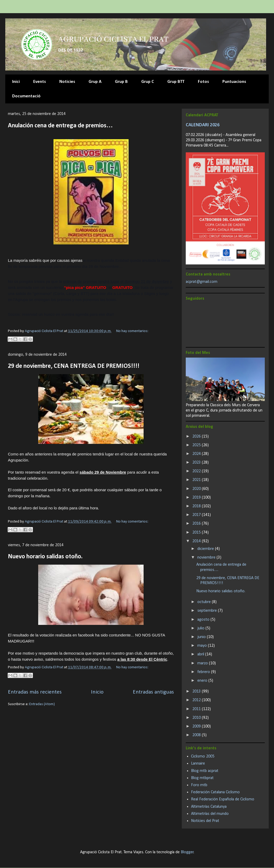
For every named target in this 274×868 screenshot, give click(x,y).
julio (201, 628)
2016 (197, 524)
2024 (197, 454)
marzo (203, 663)
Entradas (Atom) (42, 704)
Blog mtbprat (202, 778)
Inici (16, 82)
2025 (197, 445)
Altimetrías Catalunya (209, 807)
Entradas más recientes (35, 692)
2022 (197, 471)
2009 (197, 726)
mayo (203, 646)
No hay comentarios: (132, 331)
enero (203, 681)
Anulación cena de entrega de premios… (60, 126)
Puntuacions (234, 82)
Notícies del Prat (205, 821)
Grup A (95, 82)
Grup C (148, 82)
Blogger (187, 852)
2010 (197, 718)
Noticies (67, 82)
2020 (197, 489)
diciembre (206, 549)
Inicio (97, 692)
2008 (197, 735)
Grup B (121, 82)
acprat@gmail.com (202, 282)
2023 (197, 463)
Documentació (26, 96)
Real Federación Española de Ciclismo (223, 799)
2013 (197, 691)
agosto (204, 620)
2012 (197, 700)
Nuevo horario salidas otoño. (45, 557)
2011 (197, 709)
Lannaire (198, 764)
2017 (197, 515)
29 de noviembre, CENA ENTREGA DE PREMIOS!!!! (74, 366)
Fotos (203, 82)
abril (201, 654)
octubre (205, 602)
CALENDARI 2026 (203, 125)
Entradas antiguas (153, 692)
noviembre (207, 558)
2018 (197, 506)
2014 (197, 541)
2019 (197, 498)
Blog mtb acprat (205, 771)
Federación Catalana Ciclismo (215, 792)
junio (202, 637)
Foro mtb (199, 785)
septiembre (208, 611)
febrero (204, 672)
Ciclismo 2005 (203, 756)
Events (40, 82)
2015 (197, 533)
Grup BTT (176, 82)
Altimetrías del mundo (210, 814)
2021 (197, 480)
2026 (197, 436)
